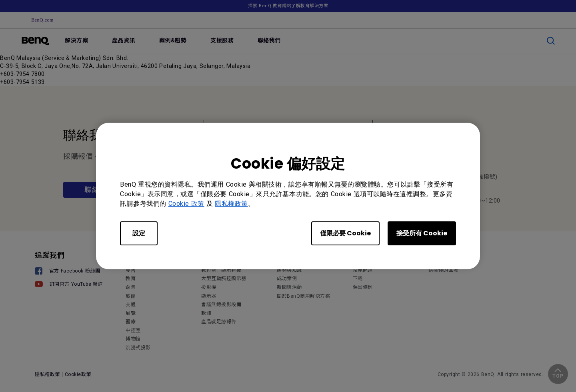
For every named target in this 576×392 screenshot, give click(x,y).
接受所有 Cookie (422, 233)
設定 (139, 233)
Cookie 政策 (186, 204)
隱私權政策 (231, 204)
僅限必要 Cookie (345, 233)
